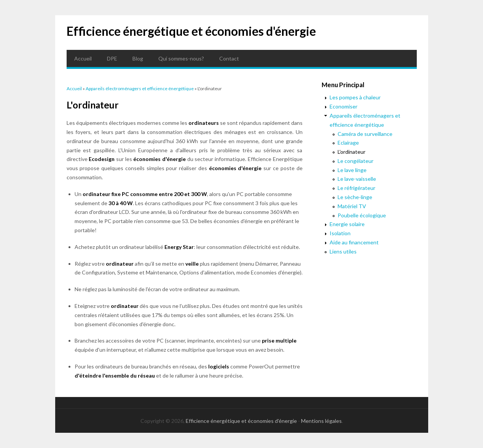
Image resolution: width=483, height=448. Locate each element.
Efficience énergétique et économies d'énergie (191, 31)
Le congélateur (355, 161)
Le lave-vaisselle (357, 179)
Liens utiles (343, 251)
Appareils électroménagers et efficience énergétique (140, 88)
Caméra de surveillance (365, 134)
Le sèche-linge (355, 197)
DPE (112, 58)
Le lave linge (352, 170)
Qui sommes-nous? (181, 58)
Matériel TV (352, 206)
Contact (229, 58)
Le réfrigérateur (356, 188)
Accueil (83, 58)
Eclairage (348, 143)
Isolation (340, 233)
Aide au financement (354, 242)
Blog (138, 58)
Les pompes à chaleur (355, 97)
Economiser (344, 106)
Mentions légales (321, 421)
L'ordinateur (351, 152)
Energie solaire (347, 224)
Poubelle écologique (362, 215)
